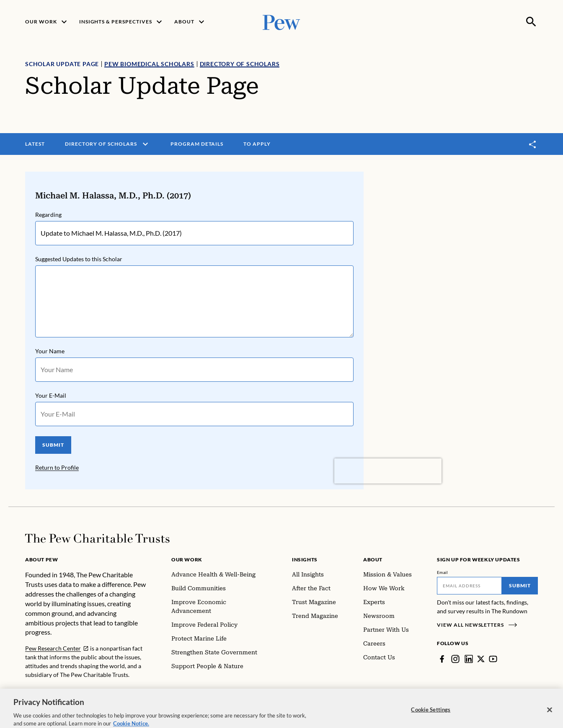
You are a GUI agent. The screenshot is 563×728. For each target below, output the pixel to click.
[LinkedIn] (469, 659)
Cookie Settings (431, 717)
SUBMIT (53, 445)
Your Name (50, 351)
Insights (305, 560)
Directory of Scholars (240, 64)
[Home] (97, 538)
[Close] (550, 717)
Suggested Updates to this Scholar (79, 259)
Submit (520, 585)
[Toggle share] (533, 144)
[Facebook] (442, 659)
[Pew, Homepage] (281, 22)
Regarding (48, 215)
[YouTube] (493, 659)
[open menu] (145, 144)
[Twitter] (481, 659)
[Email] (469, 586)
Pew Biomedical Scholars (149, 64)
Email (443, 572)
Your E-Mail (51, 395)
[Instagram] (455, 659)
